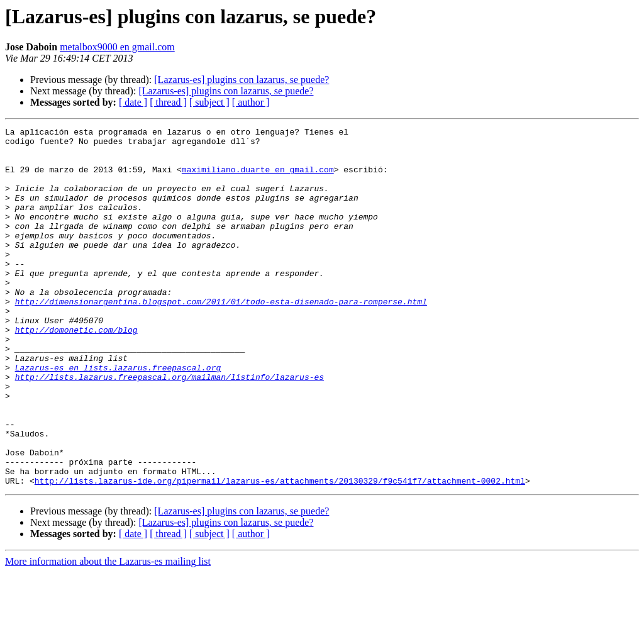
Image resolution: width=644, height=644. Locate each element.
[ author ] (251, 102)
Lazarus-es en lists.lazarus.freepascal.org (118, 416)
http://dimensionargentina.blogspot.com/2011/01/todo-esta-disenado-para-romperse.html (221, 337)
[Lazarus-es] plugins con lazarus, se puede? (241, 80)
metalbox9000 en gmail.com (117, 47)
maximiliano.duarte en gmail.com (258, 179)
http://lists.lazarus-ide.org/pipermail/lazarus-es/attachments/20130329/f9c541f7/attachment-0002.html (280, 552)
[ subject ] (209, 102)
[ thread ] (168, 102)
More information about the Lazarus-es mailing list (108, 633)
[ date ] (133, 102)
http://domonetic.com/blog (76, 371)
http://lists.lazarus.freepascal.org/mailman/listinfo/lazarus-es (169, 428)
